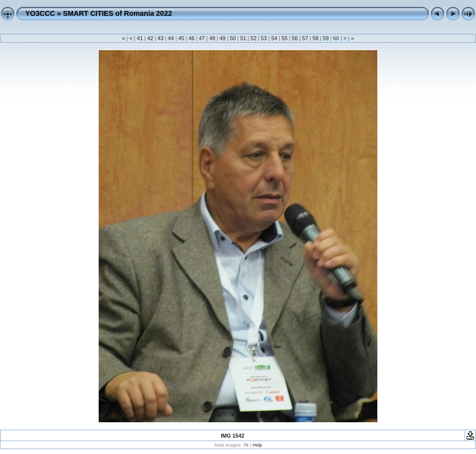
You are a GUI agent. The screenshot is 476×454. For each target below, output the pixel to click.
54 (274, 38)
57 (305, 38)
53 (264, 38)
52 (253, 38)
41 (140, 38)
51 (243, 38)
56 (295, 38)
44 (171, 38)
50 (233, 38)
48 (212, 38)
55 (285, 38)
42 (150, 38)
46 (191, 38)
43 (161, 38)
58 (315, 38)
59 (326, 38)
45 (181, 38)
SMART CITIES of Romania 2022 (118, 13)
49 (223, 38)
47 (202, 38)
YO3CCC (40, 13)
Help (257, 445)
